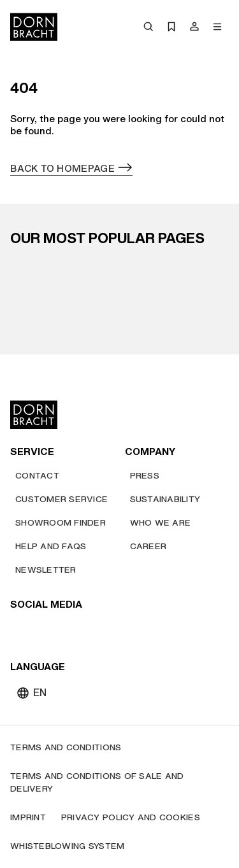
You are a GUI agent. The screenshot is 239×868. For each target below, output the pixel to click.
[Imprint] (28, 817)
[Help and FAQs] (51, 546)
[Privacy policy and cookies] (131, 817)
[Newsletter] (46, 570)
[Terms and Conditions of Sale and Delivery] (119, 782)
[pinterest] (68, 630)
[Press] (145, 476)
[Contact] (37, 476)
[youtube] (22, 630)
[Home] (34, 27)
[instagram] (45, 630)
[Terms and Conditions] (66, 747)
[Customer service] (62, 499)
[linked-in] (113, 630)
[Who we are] (161, 523)
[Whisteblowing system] (67, 846)
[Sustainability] (165, 499)
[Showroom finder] (61, 523)
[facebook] (91, 630)
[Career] (148, 546)
